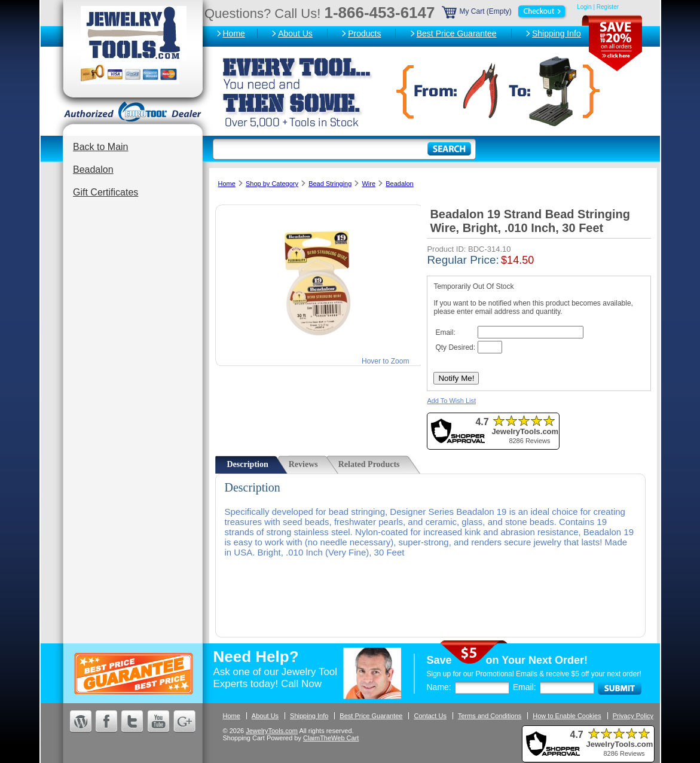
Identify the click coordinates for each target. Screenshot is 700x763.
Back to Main (100, 147)
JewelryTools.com (272, 731)
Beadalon (93, 170)
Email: (525, 687)
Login (584, 7)
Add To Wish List (451, 401)
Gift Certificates (106, 192)
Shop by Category (272, 184)
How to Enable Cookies (567, 716)
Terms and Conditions (490, 716)
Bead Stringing (330, 184)
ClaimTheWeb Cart (331, 738)
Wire (369, 184)
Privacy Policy (633, 716)
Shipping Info (557, 33)
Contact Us (430, 716)
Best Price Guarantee (457, 33)
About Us (295, 33)
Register (608, 7)
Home (234, 33)
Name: (439, 687)
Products (364, 33)
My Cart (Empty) (505, 11)
